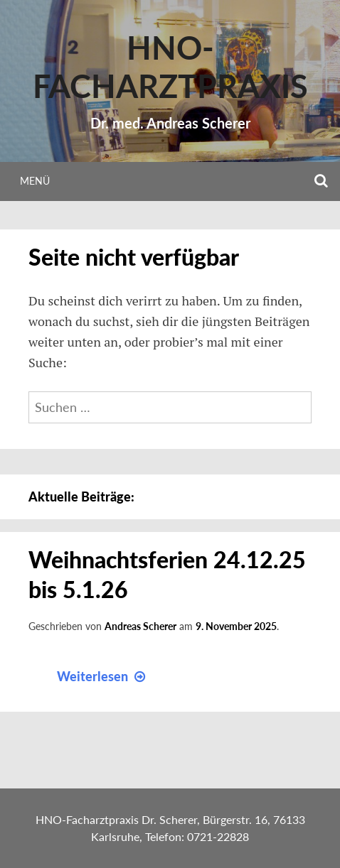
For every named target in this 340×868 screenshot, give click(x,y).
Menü (35, 181)
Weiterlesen (103, 676)
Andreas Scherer (140, 626)
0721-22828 (218, 836)
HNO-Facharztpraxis (170, 67)
